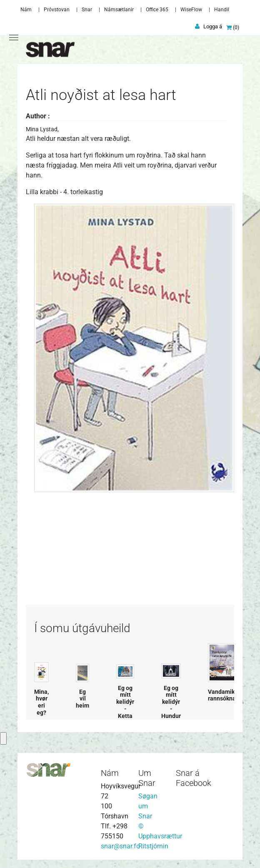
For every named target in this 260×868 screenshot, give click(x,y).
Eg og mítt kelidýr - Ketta (125, 702)
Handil (222, 10)
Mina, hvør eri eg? (41, 702)
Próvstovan (57, 10)
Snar (87, 10)
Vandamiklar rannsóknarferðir (230, 695)
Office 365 (157, 10)
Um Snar (147, 778)
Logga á (213, 26)
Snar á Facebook (194, 778)
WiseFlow (191, 10)
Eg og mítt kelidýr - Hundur (171, 702)
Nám (26, 10)
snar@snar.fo (120, 846)
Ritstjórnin (153, 846)
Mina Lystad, (42, 129)
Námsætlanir (119, 10)
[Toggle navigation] (14, 38)
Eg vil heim (82, 699)
